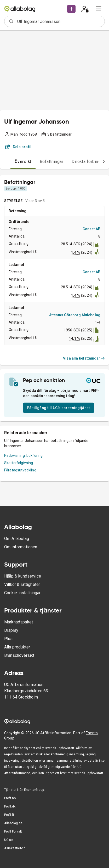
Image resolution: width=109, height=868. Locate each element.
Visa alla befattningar (84, 358)
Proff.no (10, 798)
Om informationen (21, 547)
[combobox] (59, 21)
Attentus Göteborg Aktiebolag (75, 315)
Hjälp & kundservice (23, 576)
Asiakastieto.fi (15, 848)
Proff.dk (10, 806)
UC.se (9, 840)
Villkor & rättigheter (22, 584)
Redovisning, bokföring (23, 456)
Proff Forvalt (13, 831)
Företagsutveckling (20, 470)
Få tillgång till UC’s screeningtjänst (59, 408)
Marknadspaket (19, 622)
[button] (71, 9)
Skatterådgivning (19, 463)
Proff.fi (9, 815)
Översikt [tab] (23, 162)
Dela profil (18, 147)
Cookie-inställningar (22, 593)
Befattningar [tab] (52, 162)
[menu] (99, 9)
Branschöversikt (19, 655)
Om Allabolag (17, 539)
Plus (8, 639)
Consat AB (91, 229)
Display (11, 630)
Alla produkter (17, 647)
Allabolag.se (13, 823)
